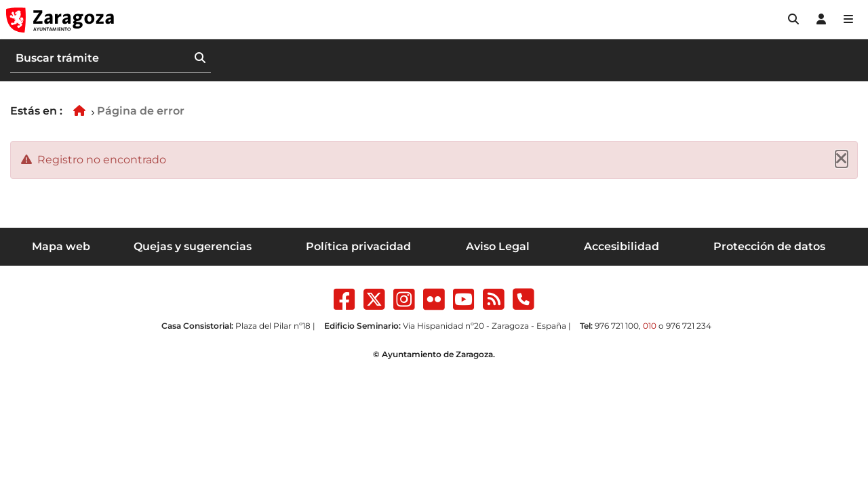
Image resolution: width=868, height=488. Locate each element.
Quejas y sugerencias (193, 246)
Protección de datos (769, 246)
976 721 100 (617, 326)
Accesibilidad (622, 246)
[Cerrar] (842, 159)
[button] (793, 20)
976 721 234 (689, 326)
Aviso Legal (498, 246)
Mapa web (61, 246)
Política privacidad (358, 246)
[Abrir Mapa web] (848, 20)
